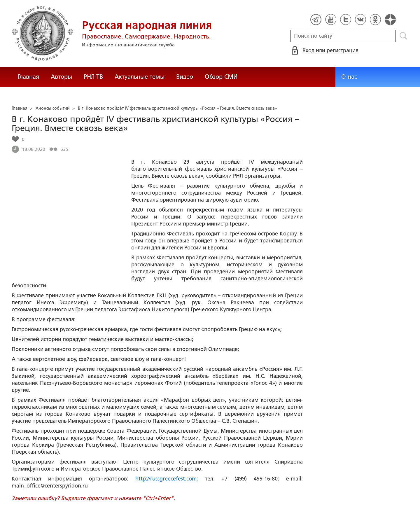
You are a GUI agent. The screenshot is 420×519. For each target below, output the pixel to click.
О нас (349, 77)
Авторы (61, 77)
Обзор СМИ (221, 77)
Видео (185, 77)
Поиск (404, 36)
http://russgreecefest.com (166, 479)
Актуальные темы (140, 77)
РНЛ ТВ (93, 77)
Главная (28, 77)
